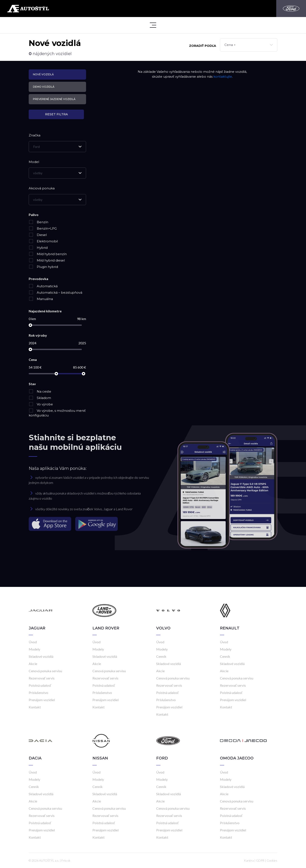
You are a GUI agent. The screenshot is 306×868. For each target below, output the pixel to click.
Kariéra (249, 860)
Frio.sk (66, 860)
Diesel (38, 235)
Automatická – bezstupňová (55, 292)
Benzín (38, 222)
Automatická (43, 286)
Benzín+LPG (43, 228)
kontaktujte (223, 77)
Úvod (33, 642)
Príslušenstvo (38, 693)
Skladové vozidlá (41, 656)
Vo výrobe (41, 404)
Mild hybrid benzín (48, 254)
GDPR (260, 860)
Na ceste (40, 391)
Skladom (40, 398)
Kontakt (35, 707)
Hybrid (38, 248)
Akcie (33, 664)
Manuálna (41, 299)
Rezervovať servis (42, 678)
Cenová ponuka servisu (45, 671)
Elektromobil (43, 241)
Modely (34, 649)
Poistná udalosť (40, 685)
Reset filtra (56, 114)
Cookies (272, 860)
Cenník (161, 656)
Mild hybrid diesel (47, 260)
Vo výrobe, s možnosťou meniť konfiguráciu (57, 413)
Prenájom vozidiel (42, 700)
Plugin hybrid (43, 267)
